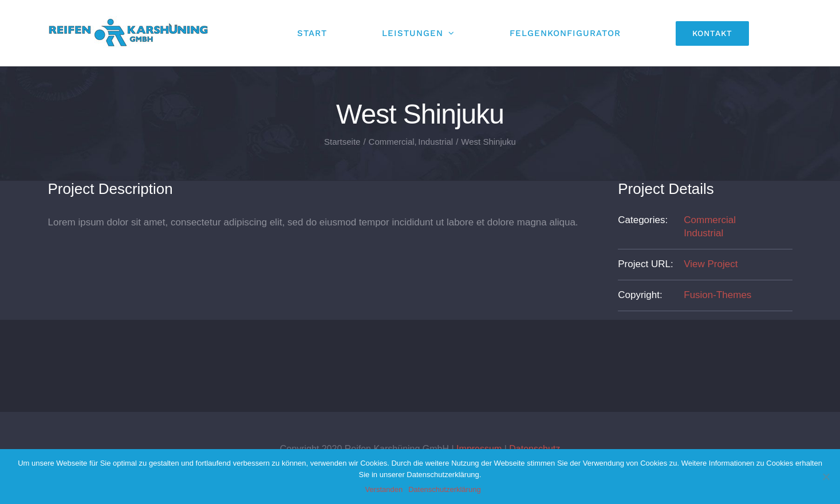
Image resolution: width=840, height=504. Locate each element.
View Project (711, 264)
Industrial (703, 233)
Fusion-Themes (717, 295)
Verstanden (384, 489)
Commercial (710, 220)
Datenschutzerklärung (444, 489)
